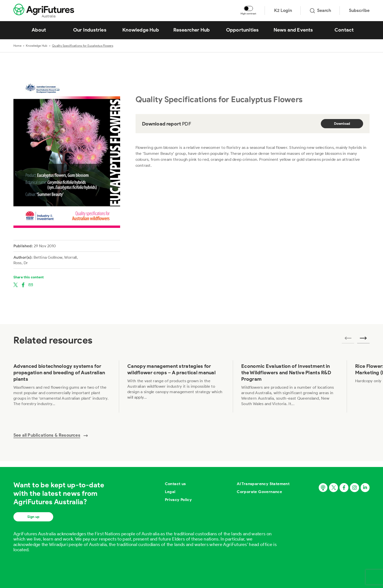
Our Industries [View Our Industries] (90, 30)
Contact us (175, 484)
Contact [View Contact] (344, 30)
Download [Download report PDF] (342, 124)
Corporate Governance (259, 492)
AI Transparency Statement (263, 484)
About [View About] (39, 30)
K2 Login (283, 10)
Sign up (33, 517)
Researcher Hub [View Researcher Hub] (192, 30)
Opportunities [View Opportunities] (242, 30)
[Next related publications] (363, 340)
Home (17, 46)
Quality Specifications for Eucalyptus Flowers (83, 46)
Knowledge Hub (37, 46)
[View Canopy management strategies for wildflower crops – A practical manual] (176, 386)
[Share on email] (31, 285)
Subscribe (359, 10)
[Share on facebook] (23, 285)
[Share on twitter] (16, 285)
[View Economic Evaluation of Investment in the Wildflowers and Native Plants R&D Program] (290, 386)
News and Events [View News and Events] (293, 30)
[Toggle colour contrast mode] (248, 8)
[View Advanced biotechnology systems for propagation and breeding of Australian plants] (62, 386)
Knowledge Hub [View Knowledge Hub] (141, 30)
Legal (170, 492)
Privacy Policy (178, 500)
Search (320, 10)
